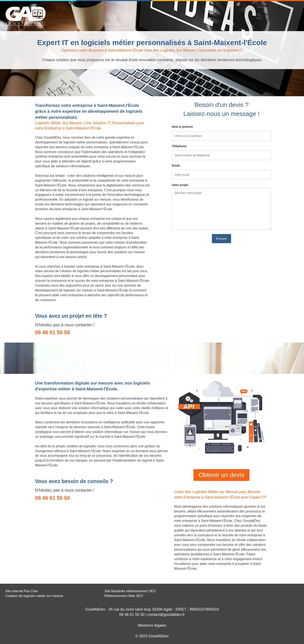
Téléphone (179, 146)
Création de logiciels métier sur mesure (34, 596)
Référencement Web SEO (124, 596)
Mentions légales (152, 625)
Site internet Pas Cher (22, 591)
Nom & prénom (182, 127)
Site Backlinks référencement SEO (130, 591)
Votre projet (180, 185)
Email (176, 166)
